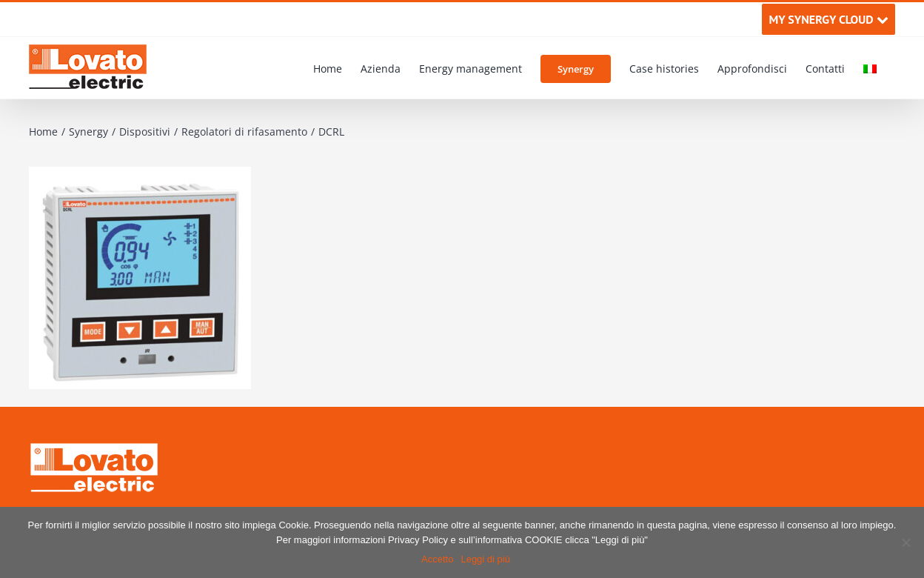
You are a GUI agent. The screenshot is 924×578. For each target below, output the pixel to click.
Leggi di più (485, 559)
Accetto (437, 559)
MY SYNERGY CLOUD (828, 19)
